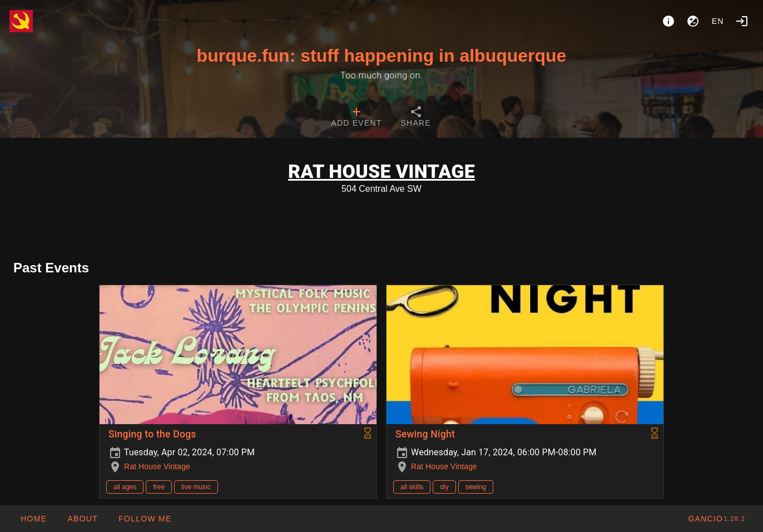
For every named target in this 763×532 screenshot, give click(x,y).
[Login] (742, 21)
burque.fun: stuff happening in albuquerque (382, 56)
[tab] (356, 118)
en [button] (718, 21)
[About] (668, 21)
